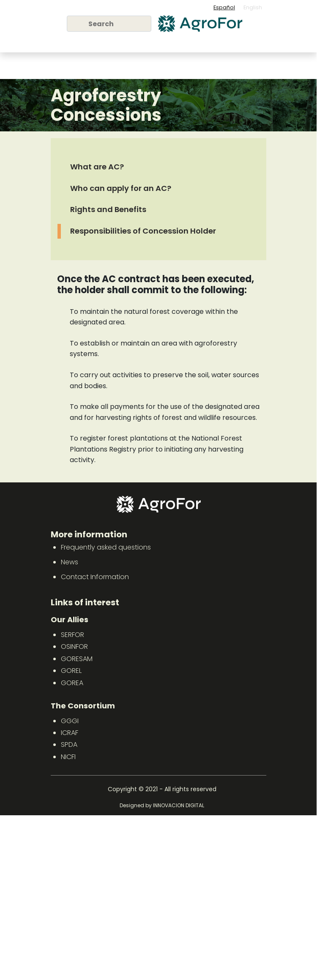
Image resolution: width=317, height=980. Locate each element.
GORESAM (77, 659)
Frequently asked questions (106, 547)
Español (224, 7)
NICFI (68, 757)
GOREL (71, 671)
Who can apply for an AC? (121, 188)
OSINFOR (74, 647)
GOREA (72, 683)
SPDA (69, 745)
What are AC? (97, 167)
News (70, 562)
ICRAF (70, 733)
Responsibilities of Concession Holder (143, 231)
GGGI (70, 721)
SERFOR (72, 635)
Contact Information (95, 577)
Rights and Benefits (108, 209)
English (253, 7)
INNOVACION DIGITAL (179, 805)
